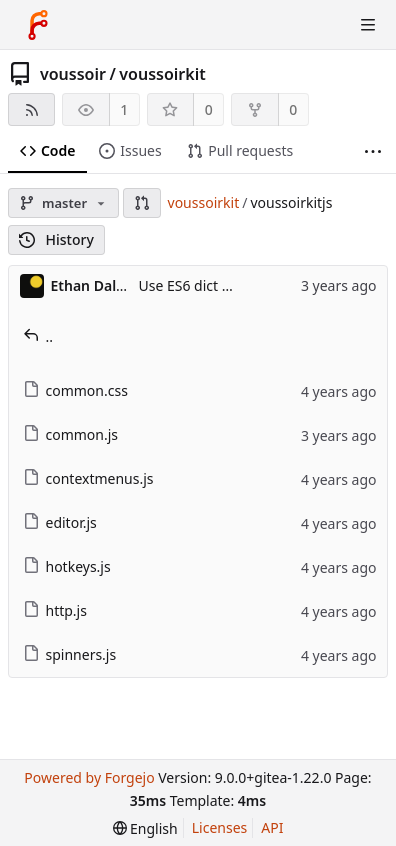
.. (38, 336)
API (272, 827)
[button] (142, 203)
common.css (75, 390)
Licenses (220, 827)
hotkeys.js (67, 566)
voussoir (73, 74)
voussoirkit (162, 74)
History (56, 239)
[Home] (38, 25)
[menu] (145, 828)
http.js (55, 610)
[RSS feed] (31, 109)
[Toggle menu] (368, 25)
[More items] (373, 151)
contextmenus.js (88, 478)
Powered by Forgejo (89, 777)
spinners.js (70, 654)
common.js (71, 434)
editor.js (60, 522)
